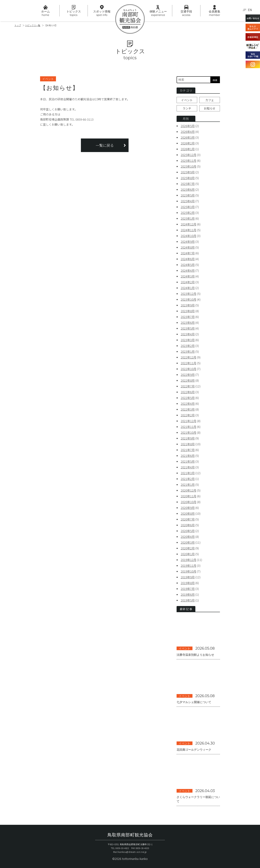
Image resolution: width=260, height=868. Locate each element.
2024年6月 (188, 259)
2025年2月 (188, 213)
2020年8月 (188, 513)
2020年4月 (188, 537)
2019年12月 (188, 560)
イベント (187, 100)
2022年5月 (188, 398)
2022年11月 (188, 363)
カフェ (210, 100)
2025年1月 (188, 218)
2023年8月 (188, 311)
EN (250, 10)
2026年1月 (188, 149)
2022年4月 (188, 404)
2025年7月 (188, 184)
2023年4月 (188, 334)
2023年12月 (188, 294)
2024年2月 (188, 282)
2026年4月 (188, 132)
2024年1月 (188, 288)
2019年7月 (188, 589)
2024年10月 (188, 236)
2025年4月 (188, 201)
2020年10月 (188, 502)
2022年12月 (188, 357)
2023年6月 (188, 323)
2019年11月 (188, 566)
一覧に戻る (105, 145)
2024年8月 (188, 247)
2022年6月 (188, 392)
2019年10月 (188, 571)
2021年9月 (188, 438)
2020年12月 (188, 490)
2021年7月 (188, 450)
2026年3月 (188, 137)
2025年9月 (188, 172)
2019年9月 (188, 577)
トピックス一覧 (33, 25)
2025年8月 (188, 178)
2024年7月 (188, 253)
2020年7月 (188, 519)
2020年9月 (188, 508)
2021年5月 (188, 461)
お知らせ (210, 108)
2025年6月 (188, 189)
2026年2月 (188, 143)
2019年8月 (188, 583)
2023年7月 (188, 317)
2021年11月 (188, 427)
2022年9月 (188, 375)
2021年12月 (188, 421)
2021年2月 (188, 479)
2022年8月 (188, 380)
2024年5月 (188, 265)
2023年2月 (188, 346)
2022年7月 (188, 386)
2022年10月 (188, 369)
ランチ (187, 108)
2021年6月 (188, 456)
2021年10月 (188, 432)
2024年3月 (188, 276)
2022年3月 (188, 409)
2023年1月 (188, 351)
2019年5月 (188, 600)
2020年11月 (188, 496)
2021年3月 (188, 473)
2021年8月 (188, 444)
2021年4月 (188, 467)
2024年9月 (188, 242)
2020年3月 (188, 542)
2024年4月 (188, 270)
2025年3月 (188, 207)
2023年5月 (188, 328)
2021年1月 (188, 485)
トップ (18, 25)
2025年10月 (188, 166)
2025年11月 (188, 161)
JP (244, 10)
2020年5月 (188, 531)
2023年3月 (188, 340)
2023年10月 (188, 299)
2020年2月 (188, 548)
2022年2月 (188, 415)
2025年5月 (188, 195)
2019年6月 (188, 594)
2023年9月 (188, 305)
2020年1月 (188, 554)
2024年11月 (188, 230)
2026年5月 (188, 126)
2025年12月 (188, 155)
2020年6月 (188, 525)
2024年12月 (188, 224)
